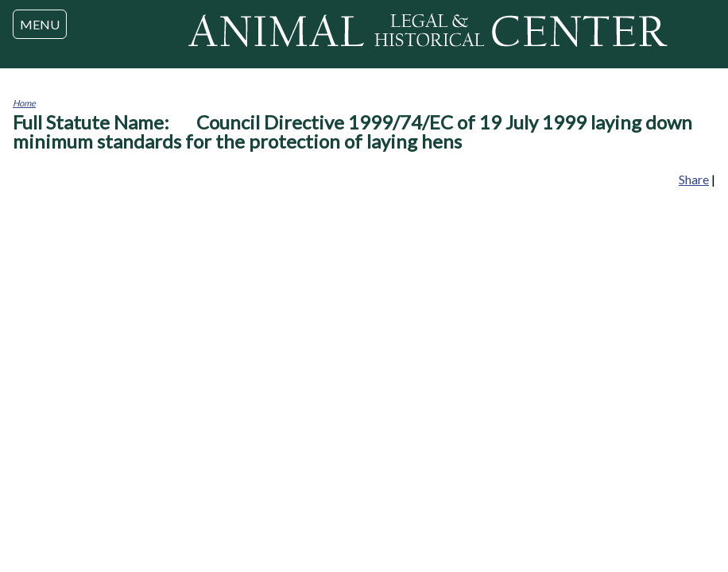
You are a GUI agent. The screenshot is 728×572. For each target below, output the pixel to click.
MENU (40, 24)
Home (24, 103)
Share (694, 179)
